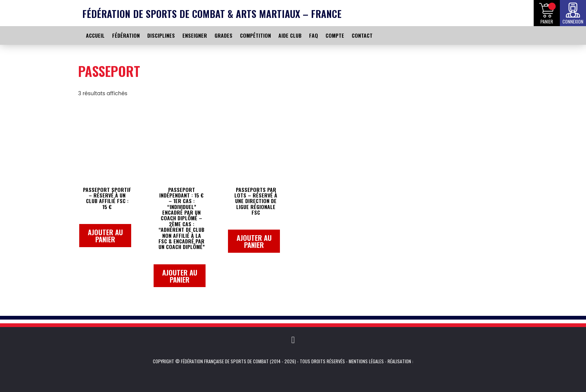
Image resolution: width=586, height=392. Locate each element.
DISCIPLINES (161, 35)
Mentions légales (366, 361)
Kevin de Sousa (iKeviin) (425, 361)
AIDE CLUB (290, 35)
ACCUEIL (95, 35)
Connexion (573, 21)
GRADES (223, 35)
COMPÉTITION (255, 35)
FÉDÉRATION (126, 35)
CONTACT (362, 35)
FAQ (314, 35)
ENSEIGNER (195, 35)
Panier (547, 21)
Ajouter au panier (105, 235)
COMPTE (335, 35)
